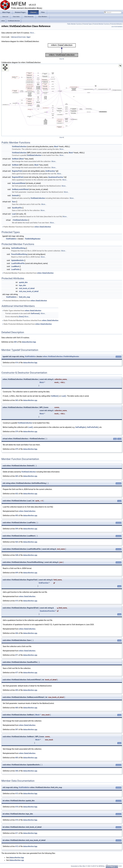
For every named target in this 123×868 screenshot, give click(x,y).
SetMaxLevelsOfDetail (20, 189)
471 (17, 655)
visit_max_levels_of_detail (29, 291)
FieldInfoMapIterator (33, 239)
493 (17, 515)
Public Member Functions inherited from (26, 227)
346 (17, 771)
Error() (22, 317)
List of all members (117, 27)
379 (17, 432)
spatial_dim (23, 282)
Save (14, 202)
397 (17, 730)
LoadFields (15, 269)
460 (17, 708)
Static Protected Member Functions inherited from (30, 320)
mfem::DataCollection (43, 227)
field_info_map (25, 297)
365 (17, 400)
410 (17, 807)
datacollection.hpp (21, 37)
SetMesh (15, 159)
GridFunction (50, 171)
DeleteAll (15, 196)
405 (15, 342)
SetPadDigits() (81, 427)
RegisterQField (18, 177)
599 (17, 529)
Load (14, 214)
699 (17, 573)
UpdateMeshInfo (18, 260)
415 (17, 601)
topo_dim (22, 285)
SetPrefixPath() (93, 427)
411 (17, 833)
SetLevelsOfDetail (19, 183)
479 (17, 449)
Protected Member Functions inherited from (28, 273)
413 (17, 794)
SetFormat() (35, 313)
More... (33, 33)
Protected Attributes (116, 24)
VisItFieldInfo (11, 239)
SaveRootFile (17, 208)
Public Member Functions (74, 24)
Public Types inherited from (22, 311)
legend (62, 59)
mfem (3, 21)
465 (17, 476)
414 (17, 363)
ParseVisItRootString (19, 254)
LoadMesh (15, 266)
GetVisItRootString (18, 248)
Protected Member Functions (101, 24)
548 (17, 555)
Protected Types (87, 24)
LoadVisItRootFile (18, 263)
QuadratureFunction (56, 177)
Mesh (56, 147)
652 (17, 494)
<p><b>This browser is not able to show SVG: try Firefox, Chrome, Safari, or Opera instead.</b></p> (62, 50)
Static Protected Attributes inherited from (27, 324)
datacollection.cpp (30, 400)
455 (17, 690)
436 (17, 633)
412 (17, 846)
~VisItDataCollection (20, 220)
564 (17, 542)
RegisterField (17, 171)
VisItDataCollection (14, 21)
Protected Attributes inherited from (25, 301)
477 (17, 673)
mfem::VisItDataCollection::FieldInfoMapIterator (61, 356)
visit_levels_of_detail (27, 288)
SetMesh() (55, 396)
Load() (64, 396)
